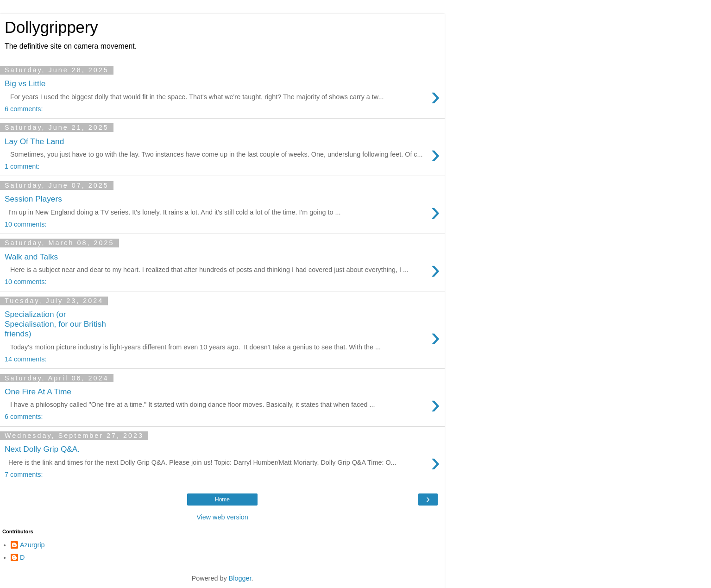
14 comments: (25, 359)
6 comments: (24, 109)
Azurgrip (32, 545)
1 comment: (22, 166)
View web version (222, 517)
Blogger (240, 578)
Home (222, 499)
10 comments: (25, 224)
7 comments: (24, 474)
